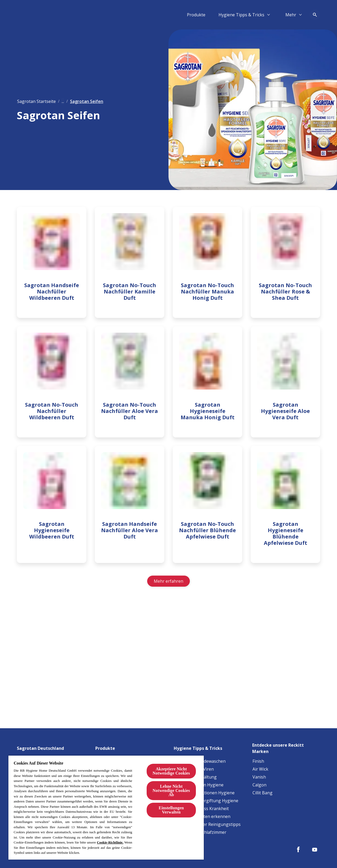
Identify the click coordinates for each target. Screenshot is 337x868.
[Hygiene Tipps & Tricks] (241, 15)
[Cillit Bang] (262, 793)
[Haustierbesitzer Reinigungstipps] (207, 824)
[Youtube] (315, 850)
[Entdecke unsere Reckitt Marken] (286, 747)
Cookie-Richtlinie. (110, 842)
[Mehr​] (291, 15)
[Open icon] (315, 15)
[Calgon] (259, 785)
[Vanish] (259, 777)
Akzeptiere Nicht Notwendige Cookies (171, 771)
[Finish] (258, 761)
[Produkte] (196, 15)
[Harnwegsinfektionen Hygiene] (204, 793)
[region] (106, 807)
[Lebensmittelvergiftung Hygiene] (206, 801)
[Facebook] (298, 850)
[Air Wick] (260, 769)
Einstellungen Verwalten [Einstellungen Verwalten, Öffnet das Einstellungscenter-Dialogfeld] (171, 810)
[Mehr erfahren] (168, 585)
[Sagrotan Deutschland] (44, 747)
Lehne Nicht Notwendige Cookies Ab (171, 790)
